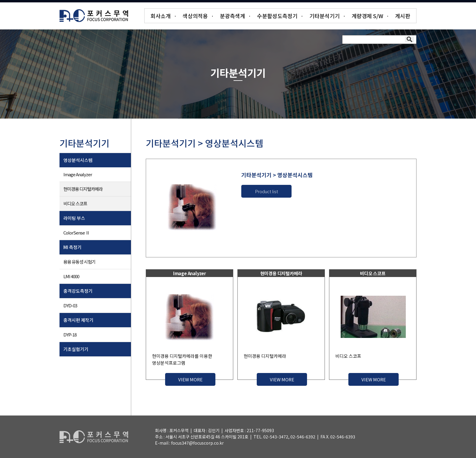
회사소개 (161, 16)
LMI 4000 (71, 276)
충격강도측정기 (78, 291)
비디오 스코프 (75, 203)
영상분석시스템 (78, 160)
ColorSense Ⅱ (76, 233)
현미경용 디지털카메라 (83, 189)
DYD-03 (70, 305)
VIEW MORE (190, 379)
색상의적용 (195, 16)
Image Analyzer (78, 174)
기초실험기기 (76, 349)
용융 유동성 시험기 (79, 262)
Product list (267, 191)
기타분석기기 (325, 16)
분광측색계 (232, 16)
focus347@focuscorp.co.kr (197, 443)
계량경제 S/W (367, 16)
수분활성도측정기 (277, 16)
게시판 (403, 16)
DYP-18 (70, 335)
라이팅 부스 (74, 218)
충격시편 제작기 (78, 320)
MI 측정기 (72, 247)
